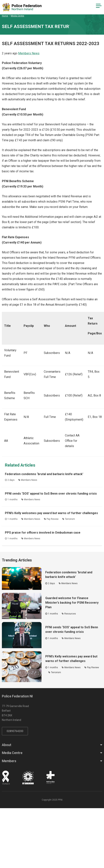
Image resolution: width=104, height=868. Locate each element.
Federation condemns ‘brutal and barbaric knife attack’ (44, 474)
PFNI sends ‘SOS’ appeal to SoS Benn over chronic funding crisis (51, 494)
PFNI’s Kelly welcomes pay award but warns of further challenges (51, 513)
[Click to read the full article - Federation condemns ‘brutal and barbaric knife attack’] (22, 578)
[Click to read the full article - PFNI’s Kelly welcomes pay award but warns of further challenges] (22, 667)
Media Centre (17, 16)
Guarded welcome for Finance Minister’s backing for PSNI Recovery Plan (72, 603)
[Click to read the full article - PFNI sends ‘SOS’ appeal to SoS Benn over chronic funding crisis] (22, 635)
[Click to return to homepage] (22, 7)
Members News (29, 53)
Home (5, 16)
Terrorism (70, 519)
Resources (70, 614)
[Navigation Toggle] (99, 6)
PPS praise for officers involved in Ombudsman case (43, 533)
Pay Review (53, 519)
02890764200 (15, 731)
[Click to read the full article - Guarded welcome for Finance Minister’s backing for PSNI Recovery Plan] (22, 606)
